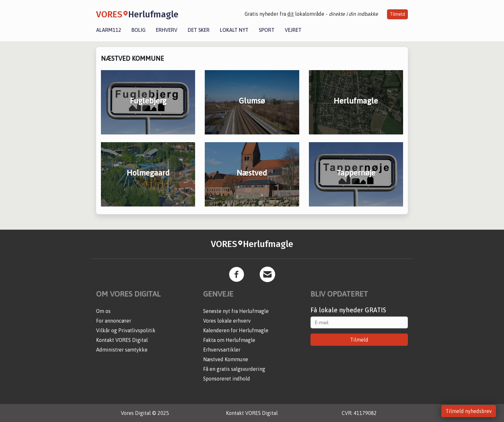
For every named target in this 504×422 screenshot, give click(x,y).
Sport (267, 30)
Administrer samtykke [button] (122, 350)
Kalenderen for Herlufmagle (236, 330)
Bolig (139, 30)
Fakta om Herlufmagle (229, 340)
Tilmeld (397, 14)
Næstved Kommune (226, 359)
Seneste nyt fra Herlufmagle (236, 311)
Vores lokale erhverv (227, 321)
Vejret (293, 30)
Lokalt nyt (234, 30)
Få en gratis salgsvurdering (234, 369)
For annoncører (114, 321)
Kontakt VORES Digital (122, 340)
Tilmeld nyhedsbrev (469, 411)
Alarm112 (109, 30)
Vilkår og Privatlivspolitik (126, 330)
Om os (103, 311)
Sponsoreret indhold (227, 379)
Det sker (199, 30)
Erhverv (167, 30)
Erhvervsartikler (222, 350)
